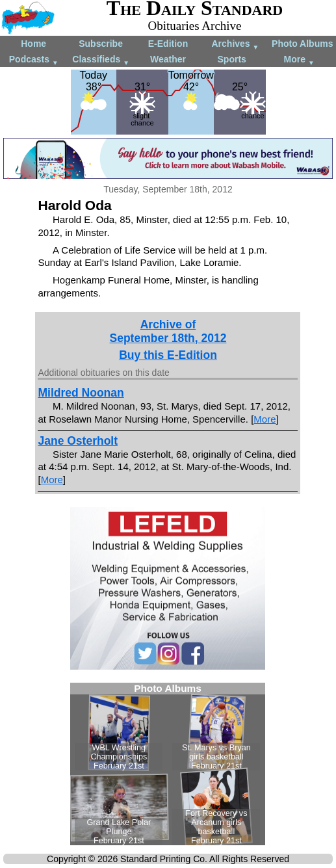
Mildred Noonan (81, 393)
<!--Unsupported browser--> (168, 764)
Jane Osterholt (78, 441)
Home (33, 44)
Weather (168, 59)
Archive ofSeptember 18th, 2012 (168, 331)
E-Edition (168, 44)
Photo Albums (302, 44)
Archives (235, 45)
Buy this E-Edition (168, 355)
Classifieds (101, 60)
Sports (232, 59)
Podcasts (34, 60)
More (299, 60)
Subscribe (101, 44)
